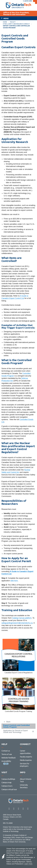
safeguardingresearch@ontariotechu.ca (17, 623)
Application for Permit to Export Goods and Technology (15, 731)
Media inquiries (26, 760)
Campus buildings (8, 779)
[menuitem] (7, 22)
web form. (14, 581)
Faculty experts (26, 757)
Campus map (6, 782)
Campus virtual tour (9, 789)
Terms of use (7, 754)
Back (8, 722)
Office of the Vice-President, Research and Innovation (16, 13)
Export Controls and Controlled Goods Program (16, 726)
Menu (6, 18)
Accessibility (6, 761)
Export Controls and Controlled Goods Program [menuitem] (16, 27)
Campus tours (7, 786)
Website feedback (9, 758)
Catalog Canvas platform (22, 618)
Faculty (13, 22)
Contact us (6, 751)
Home (5, 22)
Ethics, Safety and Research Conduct (16, 24)
